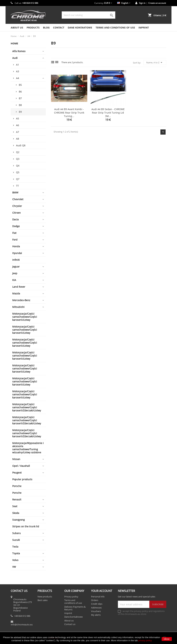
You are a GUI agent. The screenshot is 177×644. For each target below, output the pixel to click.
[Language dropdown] (124, 3)
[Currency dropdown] (108, 3)
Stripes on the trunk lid (26, 526)
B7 (20, 98)
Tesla (15, 547)
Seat (15, 506)
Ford (15, 240)
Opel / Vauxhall (21, 466)
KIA (14, 280)
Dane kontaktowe (80, 28)
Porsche (17, 486)
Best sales (43, 600)
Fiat (14, 233)
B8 (20, 105)
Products (33, 28)
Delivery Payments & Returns (75, 608)
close (167, 639)
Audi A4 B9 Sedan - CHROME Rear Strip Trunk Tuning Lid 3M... (108, 113)
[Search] (88, 15)
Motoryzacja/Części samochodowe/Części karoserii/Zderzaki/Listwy (27, 407)
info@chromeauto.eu (22, 625)
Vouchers (96, 611)
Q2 (18, 152)
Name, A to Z (155, 62)
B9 (20, 112)
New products (45, 597)
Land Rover (19, 287)
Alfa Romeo (19, 51)
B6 (20, 92)
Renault (17, 499)
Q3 (18, 159)
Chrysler (17, 206)
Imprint (144, 28)
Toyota (16, 553)
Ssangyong (18, 520)
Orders (95, 600)
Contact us (70, 624)
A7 (18, 132)
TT (17, 186)
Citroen (17, 213)
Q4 (18, 166)
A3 (18, 71)
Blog (46, 28)
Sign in (142, 3)
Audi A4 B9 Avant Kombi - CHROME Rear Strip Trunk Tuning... (69, 113)
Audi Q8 (21, 145)
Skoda (16, 513)
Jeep (15, 273)
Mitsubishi (18, 307)
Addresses (96, 608)
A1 (18, 65)
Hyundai (17, 253)
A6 (18, 125)
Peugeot (17, 473)
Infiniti (16, 260)
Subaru (17, 533)
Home (14, 43)
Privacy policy (71, 597)
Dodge (16, 226)
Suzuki (16, 540)
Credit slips (97, 604)
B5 (20, 85)
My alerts (96, 615)
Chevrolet (18, 199)
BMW (15, 192)
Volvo (15, 560)
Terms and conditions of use (115, 28)
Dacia (15, 219)
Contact (59, 28)
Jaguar (16, 267)
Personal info (98, 597)
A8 (18, 139)
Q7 (18, 179)
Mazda (16, 293)
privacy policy (145, 640)
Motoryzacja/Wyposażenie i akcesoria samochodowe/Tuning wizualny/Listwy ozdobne (28, 448)
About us (17, 28)
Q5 (18, 172)
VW (14, 567)
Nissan (16, 459)
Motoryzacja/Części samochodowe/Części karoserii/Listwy (25, 317)
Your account (102, 591)
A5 (18, 118)
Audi (15, 58)
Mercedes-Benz (21, 300)
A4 (18, 78)
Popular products (22, 479)
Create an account (157, 3)
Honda (16, 246)
